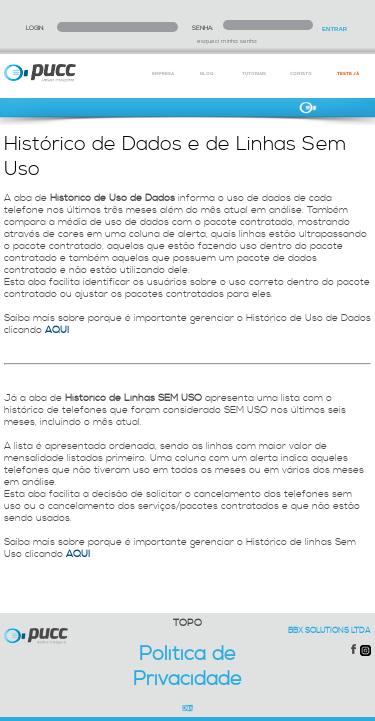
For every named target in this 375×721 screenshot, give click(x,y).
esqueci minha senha (227, 41)
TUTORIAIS (254, 73)
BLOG (206, 73)
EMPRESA (163, 73)
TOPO (187, 623)
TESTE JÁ (348, 73)
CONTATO (301, 73)
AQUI (57, 330)
